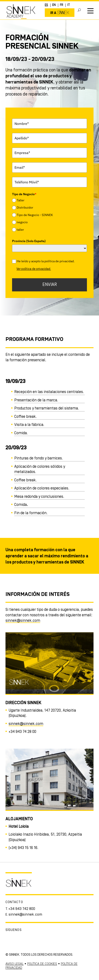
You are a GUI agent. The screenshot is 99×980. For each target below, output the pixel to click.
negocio (22, 222)
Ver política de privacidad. (34, 269)
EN (54, 5)
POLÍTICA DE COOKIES (42, 964)
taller (20, 230)
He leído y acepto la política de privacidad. (46, 261)
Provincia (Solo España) (29, 241)
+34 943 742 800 (22, 909)
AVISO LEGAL (14, 964)
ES (46, 5)
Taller (21, 200)
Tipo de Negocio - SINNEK (35, 215)
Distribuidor (25, 208)
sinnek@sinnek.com (23, 621)
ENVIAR (50, 285)
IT (69, 5)
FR (62, 5)
